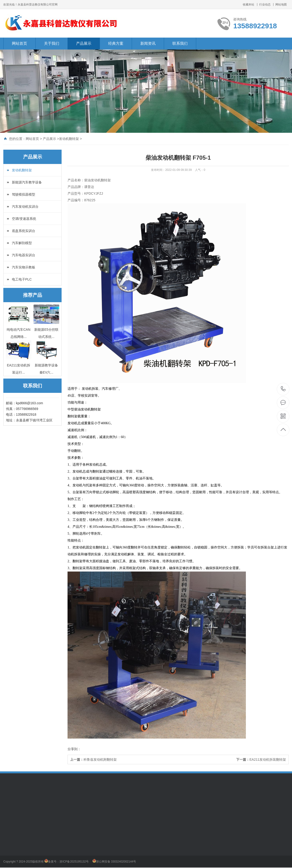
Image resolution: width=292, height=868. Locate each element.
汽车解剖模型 (22, 243)
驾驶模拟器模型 (24, 194)
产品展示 (84, 43)
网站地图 (281, 5)
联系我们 (180, 43)
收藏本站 (248, 5)
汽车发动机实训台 (25, 207)
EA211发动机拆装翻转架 (268, 759)
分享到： (74, 749)
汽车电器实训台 (24, 255)
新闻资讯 (148, 43)
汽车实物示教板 (24, 267)
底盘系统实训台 (24, 231)
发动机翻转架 (69, 139)
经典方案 (116, 43)
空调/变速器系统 (24, 219)
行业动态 (265, 5)
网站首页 (19, 43)
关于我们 (52, 43)
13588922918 (283, 389)
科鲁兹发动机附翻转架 (100, 759)
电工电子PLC (22, 279)
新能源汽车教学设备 (27, 182)
